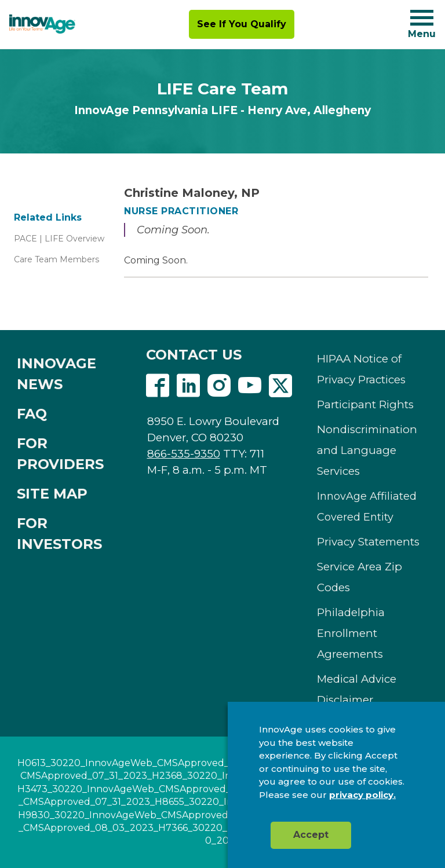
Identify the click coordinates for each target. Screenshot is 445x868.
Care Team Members (56, 259)
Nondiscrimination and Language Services (367, 450)
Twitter (280, 386)
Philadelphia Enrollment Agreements (351, 633)
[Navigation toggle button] (422, 18)
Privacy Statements (368, 542)
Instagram (219, 386)
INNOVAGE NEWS (56, 374)
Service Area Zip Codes (360, 577)
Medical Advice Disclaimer (357, 689)
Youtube (250, 386)
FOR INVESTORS (59, 534)
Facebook (158, 386)
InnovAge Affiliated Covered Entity (367, 507)
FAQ (32, 414)
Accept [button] (311, 835)
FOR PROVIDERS (60, 454)
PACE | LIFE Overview (59, 239)
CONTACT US (194, 355)
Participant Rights (365, 404)
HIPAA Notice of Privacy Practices (361, 369)
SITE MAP (52, 494)
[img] (42, 24)
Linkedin (188, 386)
